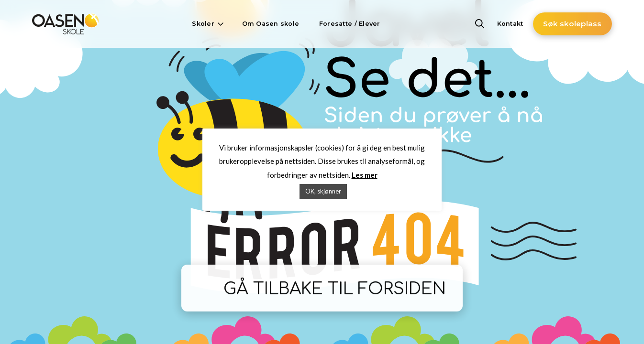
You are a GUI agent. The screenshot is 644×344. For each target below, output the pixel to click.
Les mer (365, 175)
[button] (207, 24)
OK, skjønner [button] (323, 191)
